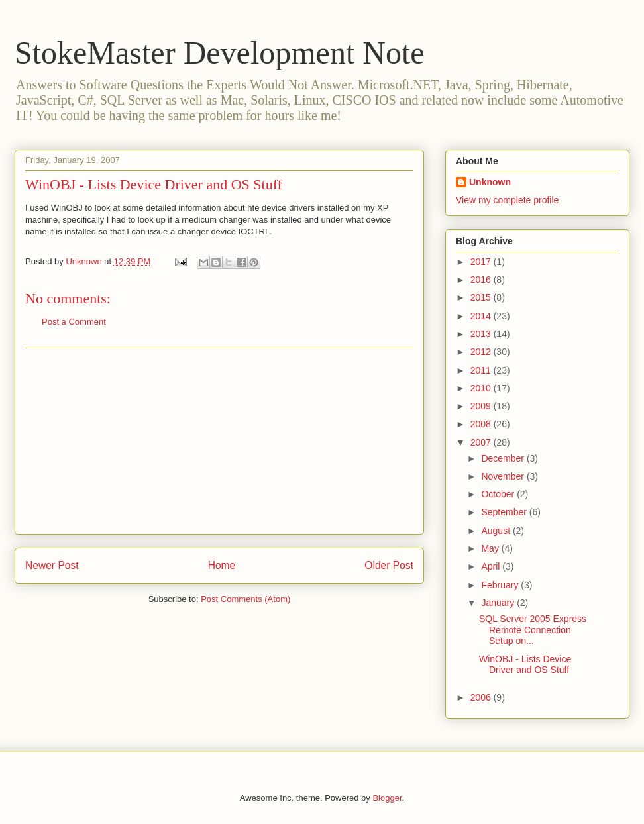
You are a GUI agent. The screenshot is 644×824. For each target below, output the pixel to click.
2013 (482, 334)
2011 (482, 370)
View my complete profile (507, 200)
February (501, 585)
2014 (482, 316)
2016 (482, 280)
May (491, 548)
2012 (482, 352)
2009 (482, 406)
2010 (482, 388)
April (492, 566)
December (504, 458)
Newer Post (52, 565)
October (499, 494)
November (504, 476)
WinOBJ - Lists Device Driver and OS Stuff (154, 184)
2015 (482, 297)
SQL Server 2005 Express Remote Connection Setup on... (533, 630)
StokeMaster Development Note (220, 53)
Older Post (389, 565)
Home (222, 565)
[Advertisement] (219, 441)
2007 (482, 442)
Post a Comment (74, 322)
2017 (482, 262)
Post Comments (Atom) (245, 599)
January (499, 603)
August (497, 531)
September (505, 512)
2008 (482, 424)
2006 (482, 697)
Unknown (490, 182)
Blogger (387, 798)
